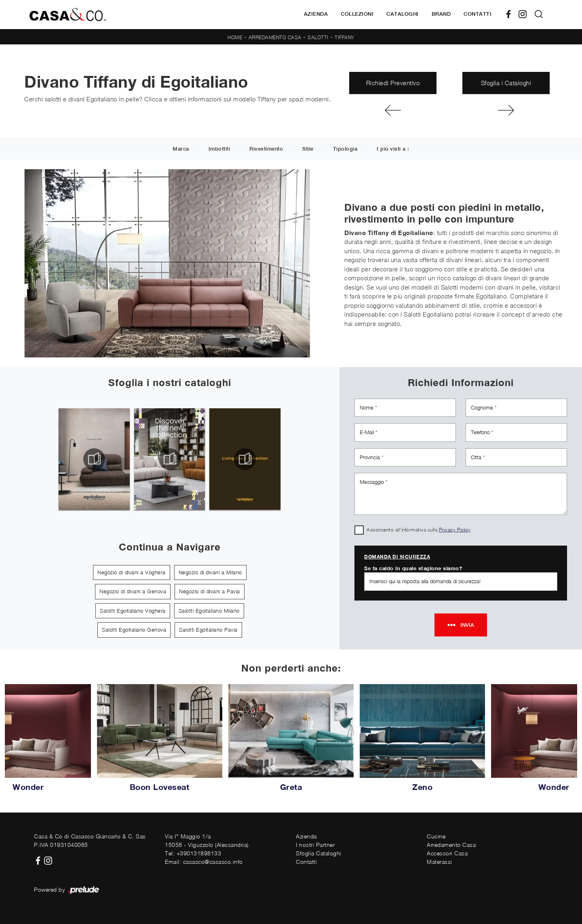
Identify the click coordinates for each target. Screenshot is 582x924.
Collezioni (357, 14)
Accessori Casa (447, 853)
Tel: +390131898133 (193, 853)
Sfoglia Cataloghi (319, 853)
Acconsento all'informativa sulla (419, 530)
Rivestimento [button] (266, 149)
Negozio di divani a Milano (210, 572)
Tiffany (345, 37)
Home (235, 37)
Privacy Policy (455, 530)
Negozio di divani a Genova (133, 591)
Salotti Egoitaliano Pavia (208, 630)
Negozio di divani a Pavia (210, 591)
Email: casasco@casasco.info (204, 862)
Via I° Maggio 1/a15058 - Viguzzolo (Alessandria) (207, 840)
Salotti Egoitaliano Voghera (133, 611)
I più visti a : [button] (393, 149)
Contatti (478, 14)
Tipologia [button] (345, 149)
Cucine (436, 836)
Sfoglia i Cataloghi (506, 83)
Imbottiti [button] (219, 149)
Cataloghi (403, 14)
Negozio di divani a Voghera (132, 572)
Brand (441, 14)
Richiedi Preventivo (393, 83)
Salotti (318, 37)
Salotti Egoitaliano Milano (209, 611)
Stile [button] (308, 149)
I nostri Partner (315, 845)
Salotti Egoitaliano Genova (134, 630)
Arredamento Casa (275, 37)
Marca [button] (181, 149)
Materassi (440, 862)
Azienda (316, 14)
